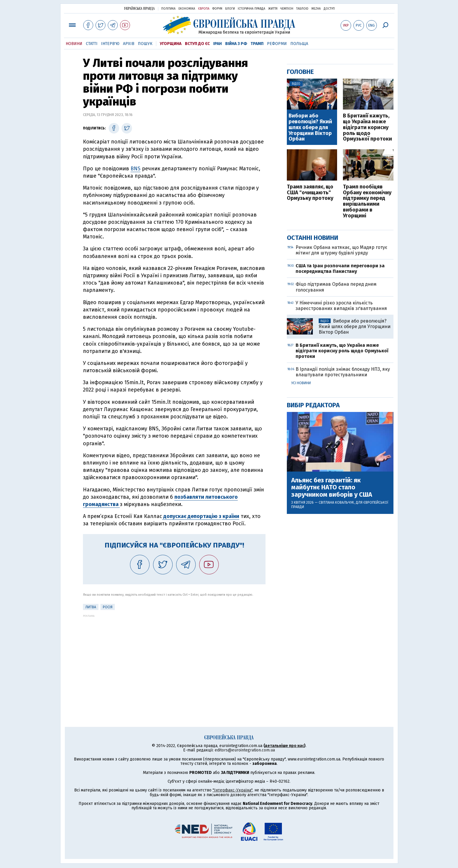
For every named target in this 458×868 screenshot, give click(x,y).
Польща (299, 44)
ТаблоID (302, 9)
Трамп (257, 44)
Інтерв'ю (110, 44)
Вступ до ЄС (197, 44)
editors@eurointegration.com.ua (245, 750)
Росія (108, 607)
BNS (136, 169)
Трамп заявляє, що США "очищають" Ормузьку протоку (310, 193)
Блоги (230, 9)
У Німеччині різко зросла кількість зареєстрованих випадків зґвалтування (341, 306)
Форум (217, 9)
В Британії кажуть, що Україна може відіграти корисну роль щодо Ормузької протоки (367, 128)
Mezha (316, 9)
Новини (74, 44)
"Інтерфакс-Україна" (233, 790)
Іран (217, 44)
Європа (204, 9)
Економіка (187, 9)
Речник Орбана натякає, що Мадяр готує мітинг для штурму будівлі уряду (341, 250)
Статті (92, 44)
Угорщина (171, 44)
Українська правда (139, 8)
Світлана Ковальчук (336, 503)
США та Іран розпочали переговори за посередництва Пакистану (340, 268)
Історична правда (251, 9)
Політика (168, 9)
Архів (129, 44)
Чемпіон (287, 9)
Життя (273, 9)
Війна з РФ (236, 44)
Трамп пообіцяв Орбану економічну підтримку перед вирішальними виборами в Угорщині (367, 201)
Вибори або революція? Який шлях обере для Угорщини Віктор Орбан (310, 128)
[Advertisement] (174, 658)
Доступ (329, 9)
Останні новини (313, 238)
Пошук (145, 44)
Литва (91, 607)
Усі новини (301, 383)
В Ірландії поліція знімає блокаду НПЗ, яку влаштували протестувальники (343, 372)
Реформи (277, 44)
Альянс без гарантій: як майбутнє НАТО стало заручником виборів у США (332, 487)
